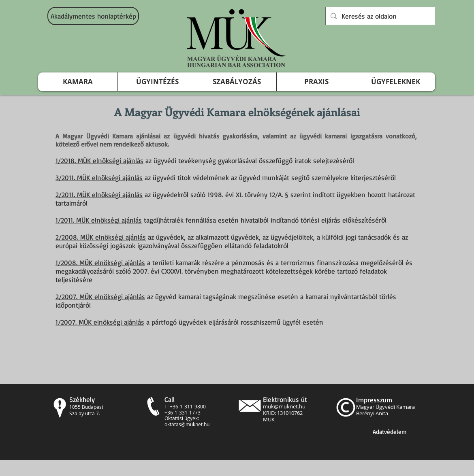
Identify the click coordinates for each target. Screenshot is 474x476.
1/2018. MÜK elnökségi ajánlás (99, 160)
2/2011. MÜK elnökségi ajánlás (99, 194)
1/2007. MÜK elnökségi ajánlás (100, 322)
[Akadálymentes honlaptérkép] (93, 16)
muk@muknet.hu (284, 406)
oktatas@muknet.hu (187, 424)
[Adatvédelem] (390, 432)
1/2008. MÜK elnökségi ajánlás (100, 262)
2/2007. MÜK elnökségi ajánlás (100, 296)
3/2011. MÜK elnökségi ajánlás (99, 177)
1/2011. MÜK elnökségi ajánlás (99, 220)
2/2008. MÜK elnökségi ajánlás (101, 237)
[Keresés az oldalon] (380, 16)
